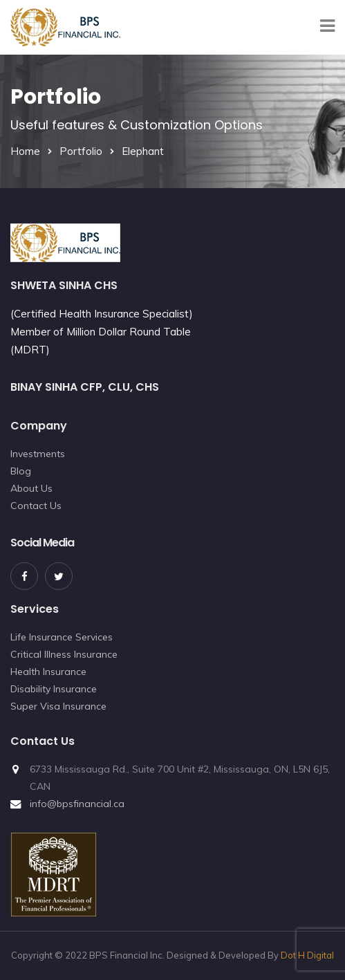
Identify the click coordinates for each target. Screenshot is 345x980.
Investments (38, 454)
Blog (21, 471)
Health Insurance (48, 672)
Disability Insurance (54, 689)
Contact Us (36, 506)
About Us (31, 488)
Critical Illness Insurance (64, 654)
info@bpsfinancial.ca (77, 804)
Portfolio (81, 151)
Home (25, 151)
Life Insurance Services (62, 637)
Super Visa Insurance (58, 706)
